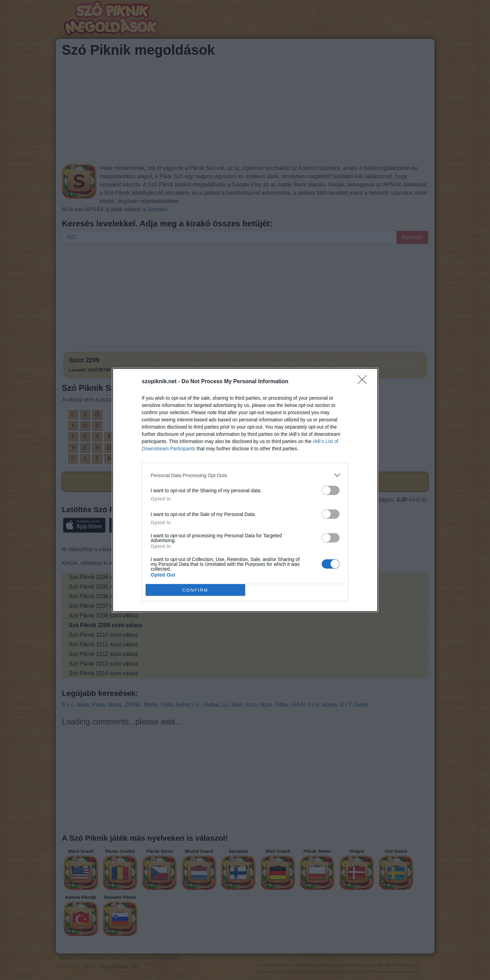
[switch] (331, 490)
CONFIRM (195, 590)
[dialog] (245, 490)
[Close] (364, 382)
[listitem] (245, 475)
